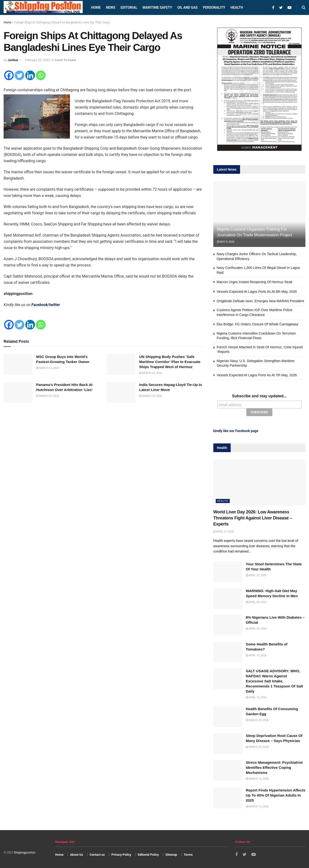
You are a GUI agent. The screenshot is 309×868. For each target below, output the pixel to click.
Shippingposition (24, 853)
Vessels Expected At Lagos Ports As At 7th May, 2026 (257, 375)
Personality (214, 7)
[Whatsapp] (41, 75)
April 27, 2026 (224, 532)
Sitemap (171, 855)
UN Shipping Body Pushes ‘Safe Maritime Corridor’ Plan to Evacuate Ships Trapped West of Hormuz (170, 362)
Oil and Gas (188, 7)
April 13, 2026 (256, 655)
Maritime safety (157, 7)
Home (96, 7)
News (111, 7)
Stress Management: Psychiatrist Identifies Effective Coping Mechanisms (274, 767)
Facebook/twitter (46, 305)
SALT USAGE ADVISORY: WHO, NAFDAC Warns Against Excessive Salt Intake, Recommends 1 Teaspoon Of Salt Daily (274, 681)
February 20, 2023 (37, 60)
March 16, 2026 (257, 779)
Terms (188, 855)
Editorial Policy (148, 855)
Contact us (97, 855)
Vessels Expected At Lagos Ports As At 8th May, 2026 (257, 292)
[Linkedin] (30, 75)
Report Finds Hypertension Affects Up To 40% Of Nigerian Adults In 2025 (276, 795)
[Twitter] (20, 75)
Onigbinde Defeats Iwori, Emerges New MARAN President (260, 301)
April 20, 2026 (256, 602)
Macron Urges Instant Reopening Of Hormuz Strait (255, 282)
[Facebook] (9, 75)
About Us (77, 855)
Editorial (129, 7)
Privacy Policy (121, 855)
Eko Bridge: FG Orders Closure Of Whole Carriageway (258, 324)
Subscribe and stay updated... (259, 396)
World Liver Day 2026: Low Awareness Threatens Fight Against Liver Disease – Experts (253, 518)
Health (237, 7)
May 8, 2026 (226, 242)
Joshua (13, 60)
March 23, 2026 (48, 368)
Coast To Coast (65, 60)
